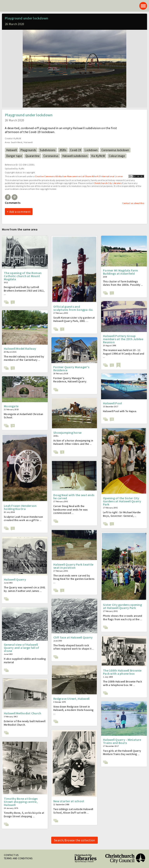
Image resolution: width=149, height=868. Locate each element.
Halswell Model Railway (20, 349)
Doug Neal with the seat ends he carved (74, 497)
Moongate (11, 406)
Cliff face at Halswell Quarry (73, 637)
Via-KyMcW (98, 156)
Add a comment (20, 212)
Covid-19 (75, 150)
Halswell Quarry (15, 579)
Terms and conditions (18, 858)
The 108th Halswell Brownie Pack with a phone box (122, 672)
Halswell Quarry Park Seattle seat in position (73, 566)
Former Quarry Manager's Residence (71, 369)
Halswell (11, 150)
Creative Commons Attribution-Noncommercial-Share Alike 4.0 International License (79, 176)
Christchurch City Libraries (108, 183)
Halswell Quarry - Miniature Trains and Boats (122, 741)
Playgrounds (28, 150)
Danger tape (14, 156)
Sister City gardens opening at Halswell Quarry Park (122, 606)
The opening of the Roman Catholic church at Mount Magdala (23, 276)
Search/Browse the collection (74, 840)
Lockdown (91, 150)
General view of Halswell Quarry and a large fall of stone (22, 648)
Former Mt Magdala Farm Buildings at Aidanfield (121, 272)
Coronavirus (51, 156)
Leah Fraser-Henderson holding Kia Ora (20, 507)
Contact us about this (133, 203)
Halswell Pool (112, 403)
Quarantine (33, 156)
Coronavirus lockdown (115, 150)
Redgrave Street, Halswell (71, 699)
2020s (63, 150)
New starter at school (69, 801)
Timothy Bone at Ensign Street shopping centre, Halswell (21, 802)
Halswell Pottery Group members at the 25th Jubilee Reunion (123, 339)
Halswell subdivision (75, 156)
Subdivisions (48, 150)
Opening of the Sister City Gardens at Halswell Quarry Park (122, 501)
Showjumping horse (67, 433)
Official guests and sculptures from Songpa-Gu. (73, 308)
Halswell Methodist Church (23, 713)
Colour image (117, 156)
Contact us (11, 855)
